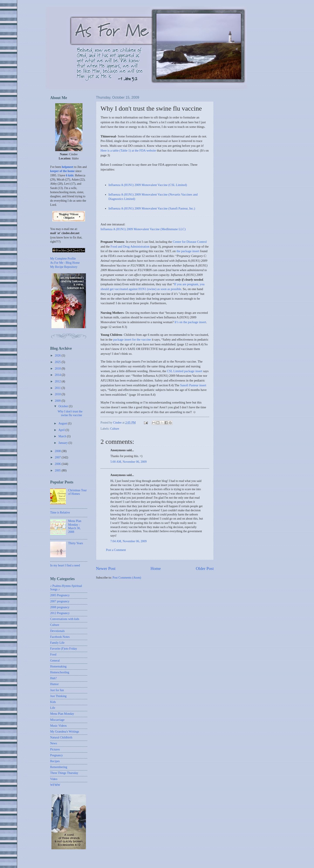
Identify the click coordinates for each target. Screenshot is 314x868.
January (63, 443)
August (63, 423)
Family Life (57, 643)
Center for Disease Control (190, 242)
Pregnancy (56, 755)
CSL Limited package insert (184, 371)
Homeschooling (60, 672)
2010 (58, 394)
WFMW (55, 785)
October (64, 406)
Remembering (59, 767)
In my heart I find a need (65, 565)
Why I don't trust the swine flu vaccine (70, 413)
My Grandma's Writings (65, 732)
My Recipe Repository (64, 267)
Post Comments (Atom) (127, 578)
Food (53, 654)
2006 (58, 464)
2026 (58, 355)
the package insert (188, 251)
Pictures (55, 749)
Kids (53, 702)
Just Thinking (58, 696)
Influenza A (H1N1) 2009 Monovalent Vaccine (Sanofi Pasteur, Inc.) (152, 208)
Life (53, 708)
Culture (115, 429)
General (55, 661)
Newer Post (106, 568)
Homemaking (58, 666)
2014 (58, 375)
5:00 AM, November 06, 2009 (128, 462)
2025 (58, 362)
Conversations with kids (65, 619)
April (62, 430)
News (54, 743)
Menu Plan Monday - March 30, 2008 (75, 526)
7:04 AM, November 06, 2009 (128, 541)
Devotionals (57, 631)
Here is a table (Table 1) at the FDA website (128, 150)
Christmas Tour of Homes (78, 492)
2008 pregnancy (60, 607)
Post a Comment (116, 550)
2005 (58, 470)
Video (54, 779)
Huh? (53, 678)
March (63, 436)
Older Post (205, 568)
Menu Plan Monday (62, 714)
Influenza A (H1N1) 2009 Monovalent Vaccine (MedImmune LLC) (143, 229)
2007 (58, 457)
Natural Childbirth (61, 737)
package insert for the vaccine (132, 339)
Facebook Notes (60, 637)
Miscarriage (57, 720)
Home (156, 568)
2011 (58, 388)
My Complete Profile (63, 259)
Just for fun (57, 690)
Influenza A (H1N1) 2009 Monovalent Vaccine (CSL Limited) (148, 185)
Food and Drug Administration (130, 247)
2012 (58, 381)
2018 (58, 369)
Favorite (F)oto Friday (64, 649)
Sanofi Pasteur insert (193, 385)
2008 (58, 451)
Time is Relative (60, 513)
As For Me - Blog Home (65, 263)
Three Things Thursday (64, 773)
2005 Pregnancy (60, 595)
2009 (58, 401)
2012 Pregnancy (60, 613)
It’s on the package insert (190, 322)
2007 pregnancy (60, 601)
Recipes (55, 761)
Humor (54, 684)
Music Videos (58, 726)
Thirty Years (76, 543)
